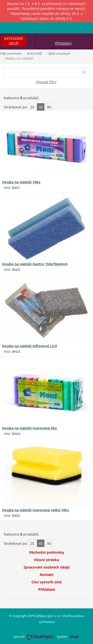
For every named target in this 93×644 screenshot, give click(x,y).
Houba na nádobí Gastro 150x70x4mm (35, 264)
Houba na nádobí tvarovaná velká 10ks (35, 510)
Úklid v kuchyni (59, 53)
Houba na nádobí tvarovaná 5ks (29, 428)
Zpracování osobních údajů (47, 567)
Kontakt (47, 575)
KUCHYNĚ (35, 53)
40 (41, 107)
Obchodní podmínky (47, 552)
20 (32, 107)
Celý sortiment (11, 53)
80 (49, 107)
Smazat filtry (46, 82)
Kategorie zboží (14, 41)
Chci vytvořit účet (47, 582)
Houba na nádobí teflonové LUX (30, 346)
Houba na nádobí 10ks (21, 182)
